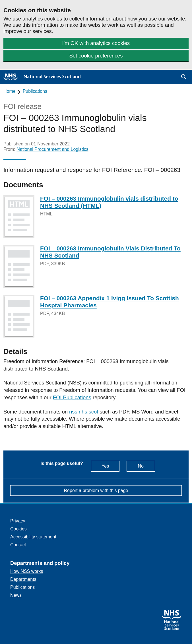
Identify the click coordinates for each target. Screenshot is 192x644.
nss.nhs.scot (84, 412)
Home (10, 91)
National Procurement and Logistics (52, 149)
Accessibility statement (33, 537)
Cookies (18, 529)
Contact (18, 545)
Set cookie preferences (96, 56)
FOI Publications (72, 397)
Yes (111, 466)
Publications (35, 91)
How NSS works (27, 571)
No (146, 466)
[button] (184, 77)
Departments (23, 579)
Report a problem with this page (96, 490)
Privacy (18, 521)
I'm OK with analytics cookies (96, 43)
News (16, 595)
